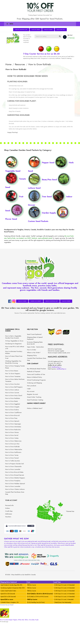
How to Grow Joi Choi (14, 474)
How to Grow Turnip (13, 489)
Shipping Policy (29, 357)
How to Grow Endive (13, 430)
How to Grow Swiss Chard (13, 410)
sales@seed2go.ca (48, 372)
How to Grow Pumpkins (11, 528)
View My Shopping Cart (21, 30)
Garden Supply (42, 211)
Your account (47, 329)
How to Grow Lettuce (13, 404)
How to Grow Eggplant (11, 423)
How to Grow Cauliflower (11, 434)
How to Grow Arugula (14, 427)
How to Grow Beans (13, 379)
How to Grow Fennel (13, 492)
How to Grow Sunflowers (11, 485)
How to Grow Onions (13, 460)
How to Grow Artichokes (11, 452)
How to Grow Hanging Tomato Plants (14, 375)
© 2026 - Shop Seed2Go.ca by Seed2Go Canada (22, 596)
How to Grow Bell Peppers (12, 400)
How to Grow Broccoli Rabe (14, 513)
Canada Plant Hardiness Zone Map (13, 547)
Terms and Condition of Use (31, 379)
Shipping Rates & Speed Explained (29, 338)
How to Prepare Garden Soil (12, 499)
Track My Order (48, 30)
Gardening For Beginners (11, 349)
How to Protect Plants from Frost (13, 363)
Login (26, 401)
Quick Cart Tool (61, 30)
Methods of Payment (31, 376)
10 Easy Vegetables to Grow (14, 344)
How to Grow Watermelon (11, 480)
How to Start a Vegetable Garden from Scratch (13, 338)
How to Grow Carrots (13, 407)
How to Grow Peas (13, 440)
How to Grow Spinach (14, 443)
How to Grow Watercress (11, 470)
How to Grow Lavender (11, 508)
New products (29, 398)
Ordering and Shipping (28, 394)
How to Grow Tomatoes (11, 387)
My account (28, 403)
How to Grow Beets (13, 419)
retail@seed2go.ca (53, 374)
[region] (40, 612)
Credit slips (45, 340)
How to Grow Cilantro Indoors (14, 542)
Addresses (45, 343)
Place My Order (36, 30)
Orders (44, 337)
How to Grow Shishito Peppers (13, 523)
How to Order (29, 352)
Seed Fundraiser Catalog (29, 413)
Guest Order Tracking (31, 409)
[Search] (50, 36)
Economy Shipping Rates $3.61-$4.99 (30, 343)
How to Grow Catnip (13, 466)
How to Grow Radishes (11, 415)
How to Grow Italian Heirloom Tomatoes (13, 392)
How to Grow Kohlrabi (14, 477)
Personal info (46, 334)
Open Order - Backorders (28, 348)
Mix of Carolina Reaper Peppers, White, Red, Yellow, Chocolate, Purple (19, 641)
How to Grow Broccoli (14, 437)
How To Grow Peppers (11, 383)
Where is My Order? (36, 301)
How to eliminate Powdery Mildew (12, 358)
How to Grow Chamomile (11, 504)
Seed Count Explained (31, 334)
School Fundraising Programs (30, 389)
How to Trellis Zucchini (14, 495)
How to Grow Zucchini (14, 396)
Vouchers (44, 346)
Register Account (29, 406)
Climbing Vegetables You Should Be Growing (13, 369)
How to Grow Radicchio (11, 457)
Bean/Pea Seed (43, 178)
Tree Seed (40, 195)
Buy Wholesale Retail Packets (31, 372)
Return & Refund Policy (29, 384)
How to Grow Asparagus (11, 447)
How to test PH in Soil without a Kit (13, 354)
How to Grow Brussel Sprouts (13, 518)
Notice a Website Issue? (30, 425)
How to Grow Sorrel (13, 463)
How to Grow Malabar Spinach (14, 533)
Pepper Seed (41, 161)
